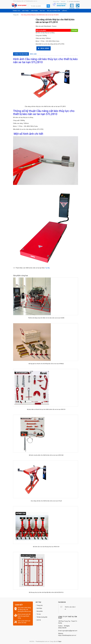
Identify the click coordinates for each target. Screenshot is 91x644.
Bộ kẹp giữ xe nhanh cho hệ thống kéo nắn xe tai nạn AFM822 (46, 364)
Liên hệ (39, 620)
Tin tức (39, 614)
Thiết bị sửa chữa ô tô (70, 608)
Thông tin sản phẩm (21, 54)
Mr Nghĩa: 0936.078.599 (64, 627)
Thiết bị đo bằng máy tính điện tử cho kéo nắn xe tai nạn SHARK (46, 318)
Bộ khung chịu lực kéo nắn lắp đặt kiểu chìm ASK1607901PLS (46, 592)
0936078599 (61, 6)
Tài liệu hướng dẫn (42, 617)
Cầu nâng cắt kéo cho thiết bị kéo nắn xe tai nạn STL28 (46, 501)
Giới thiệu (39, 608)
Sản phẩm (40, 611)
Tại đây (47, 268)
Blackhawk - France (50, 26)
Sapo (60, 641)
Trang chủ (16, 15)
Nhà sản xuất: (40, 26)
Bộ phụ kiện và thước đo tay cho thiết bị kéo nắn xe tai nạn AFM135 (46, 409)
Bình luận (33, 54)
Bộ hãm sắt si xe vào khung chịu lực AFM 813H (46, 547)
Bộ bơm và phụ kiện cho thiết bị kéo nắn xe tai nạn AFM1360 (46, 455)
